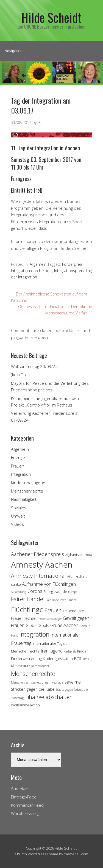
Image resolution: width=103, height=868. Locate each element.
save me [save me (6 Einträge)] (73, 682)
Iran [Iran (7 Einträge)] (45, 651)
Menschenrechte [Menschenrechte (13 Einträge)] (33, 674)
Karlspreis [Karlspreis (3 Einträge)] (70, 651)
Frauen (18, 466)
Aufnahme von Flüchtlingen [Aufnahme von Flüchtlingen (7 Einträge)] (49, 584)
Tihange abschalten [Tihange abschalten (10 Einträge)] (49, 697)
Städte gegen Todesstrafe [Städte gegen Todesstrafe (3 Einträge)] (72, 690)
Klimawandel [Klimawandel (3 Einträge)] (40, 666)
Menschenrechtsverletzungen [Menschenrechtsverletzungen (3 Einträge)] (31, 682)
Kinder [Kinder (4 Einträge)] (83, 651)
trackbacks (72, 330)
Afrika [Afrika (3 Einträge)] (88, 555)
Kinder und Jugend (28, 483)
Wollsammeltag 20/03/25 (34, 366)
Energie (18, 457)
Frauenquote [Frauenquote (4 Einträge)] (73, 611)
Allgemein (38, 264)
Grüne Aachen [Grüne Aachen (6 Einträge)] (64, 625)
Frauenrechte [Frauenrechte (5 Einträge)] (23, 618)
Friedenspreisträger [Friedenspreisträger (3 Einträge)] (49, 619)
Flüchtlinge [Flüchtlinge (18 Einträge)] (27, 609)
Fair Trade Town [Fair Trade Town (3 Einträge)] (56, 600)
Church (21, 854)
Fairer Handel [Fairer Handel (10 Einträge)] (28, 599)
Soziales (19, 508)
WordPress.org (25, 813)
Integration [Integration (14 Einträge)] (34, 634)
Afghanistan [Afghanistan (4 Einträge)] (74, 555)
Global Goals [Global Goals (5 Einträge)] (37, 625)
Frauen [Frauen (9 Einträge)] (53, 610)
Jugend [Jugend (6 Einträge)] (56, 651)
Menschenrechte (27, 491)
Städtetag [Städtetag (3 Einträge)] (17, 698)
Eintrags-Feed (24, 797)
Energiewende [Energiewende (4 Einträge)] (55, 591)
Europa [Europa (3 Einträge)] (73, 592)
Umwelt (18, 516)
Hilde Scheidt (51, 17)
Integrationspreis (69, 271)
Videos (17, 524)
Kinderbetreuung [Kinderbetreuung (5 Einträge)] (26, 658)
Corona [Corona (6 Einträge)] (35, 591)
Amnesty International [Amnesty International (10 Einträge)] (38, 576)
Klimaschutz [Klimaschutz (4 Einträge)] (21, 666)
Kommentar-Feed (27, 805)
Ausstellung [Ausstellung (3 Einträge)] (19, 592)
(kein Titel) (20, 375)
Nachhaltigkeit (24, 499)
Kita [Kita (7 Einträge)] (78, 658)
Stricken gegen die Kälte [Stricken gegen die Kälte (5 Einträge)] (33, 689)
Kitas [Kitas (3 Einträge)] (86, 659)
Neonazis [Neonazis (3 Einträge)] (57, 682)
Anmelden (21, 788)
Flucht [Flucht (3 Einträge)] (72, 600)
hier (84, 248)
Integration (21, 474)
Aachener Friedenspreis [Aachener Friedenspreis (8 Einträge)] (37, 554)
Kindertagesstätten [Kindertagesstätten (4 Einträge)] (58, 659)
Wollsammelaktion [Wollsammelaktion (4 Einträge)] (25, 705)
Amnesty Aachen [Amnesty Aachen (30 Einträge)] (42, 565)
